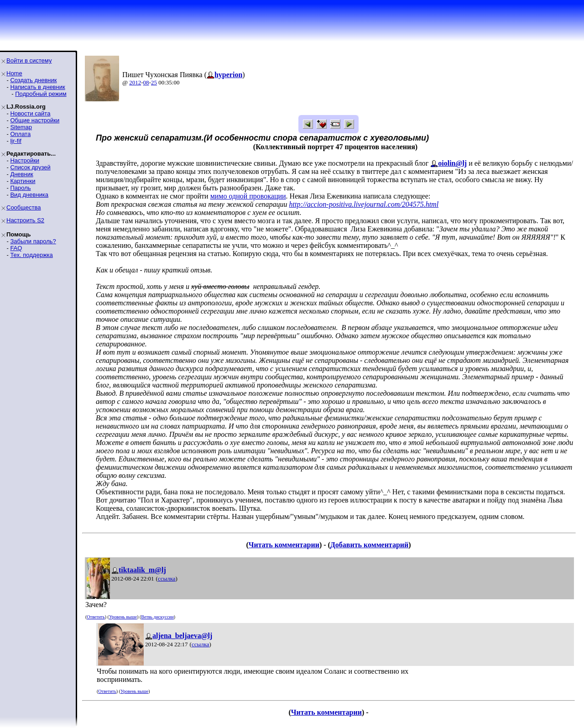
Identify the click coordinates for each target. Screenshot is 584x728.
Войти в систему (29, 60)
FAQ (16, 248)
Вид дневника (29, 195)
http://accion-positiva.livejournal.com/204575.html (364, 204)
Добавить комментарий (369, 545)
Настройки (25, 160)
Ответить (96, 617)
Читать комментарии (284, 545)
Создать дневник (33, 80)
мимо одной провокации (248, 196)
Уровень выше (123, 617)
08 (146, 82)
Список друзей (30, 167)
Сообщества (24, 207)
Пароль (20, 188)
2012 (135, 82)
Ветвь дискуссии (157, 617)
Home (14, 73)
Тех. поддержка (31, 255)
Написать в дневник (37, 87)
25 (154, 82)
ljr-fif (16, 141)
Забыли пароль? (33, 241)
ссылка (167, 579)
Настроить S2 (25, 220)
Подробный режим (41, 94)
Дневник (21, 174)
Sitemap (21, 127)
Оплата (20, 134)
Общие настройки (35, 120)
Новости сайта (30, 113)
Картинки (23, 181)
